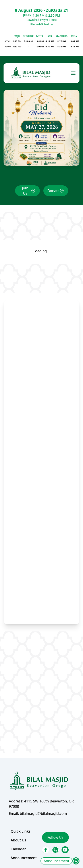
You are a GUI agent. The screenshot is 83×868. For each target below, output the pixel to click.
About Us (19, 835)
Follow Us (55, 832)
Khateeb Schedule (41, 24)
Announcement (56, 861)
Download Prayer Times (42, 20)
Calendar (19, 844)
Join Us (25, 194)
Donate (53, 194)
